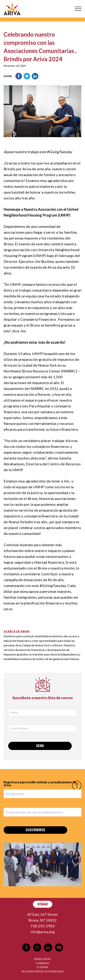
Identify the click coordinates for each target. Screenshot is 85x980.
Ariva (12, 9)
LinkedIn (35, 76)
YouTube (59, 947)
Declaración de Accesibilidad (42, 971)
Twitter (27, 76)
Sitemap (42, 967)
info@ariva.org (43, 932)
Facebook (19, 76)
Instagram (37, 947)
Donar (43, 904)
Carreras (43, 963)
